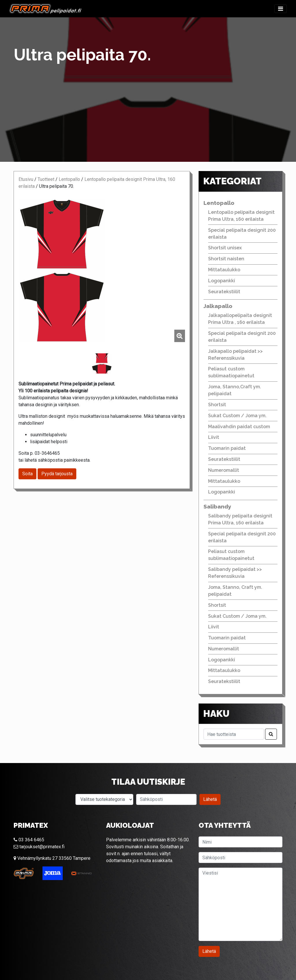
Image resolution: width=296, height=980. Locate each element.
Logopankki (222, 281)
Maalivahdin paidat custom (239, 427)
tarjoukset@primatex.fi (39, 847)
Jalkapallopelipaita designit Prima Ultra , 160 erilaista (240, 319)
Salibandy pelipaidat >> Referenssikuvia (235, 573)
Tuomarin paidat (227, 448)
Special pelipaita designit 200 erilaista (242, 234)
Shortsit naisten (226, 259)
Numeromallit (224, 470)
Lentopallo (69, 179)
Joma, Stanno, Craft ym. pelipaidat (235, 591)
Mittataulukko (224, 270)
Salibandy (217, 506)
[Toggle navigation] (281, 9)
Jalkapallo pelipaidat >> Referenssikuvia (235, 355)
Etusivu (26, 179)
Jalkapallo (218, 306)
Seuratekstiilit (224, 292)
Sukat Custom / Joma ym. (237, 416)
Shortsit (217, 405)
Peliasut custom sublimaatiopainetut (231, 372)
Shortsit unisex (225, 248)
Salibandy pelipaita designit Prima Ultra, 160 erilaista (240, 519)
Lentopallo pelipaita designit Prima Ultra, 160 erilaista (241, 216)
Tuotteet (46, 179)
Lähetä (210, 799)
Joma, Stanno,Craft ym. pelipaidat (235, 390)
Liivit (214, 437)
